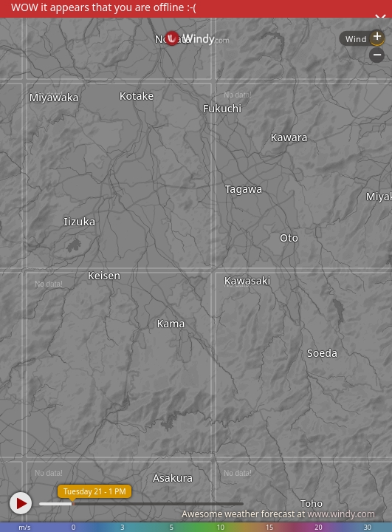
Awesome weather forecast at (278, 514)
